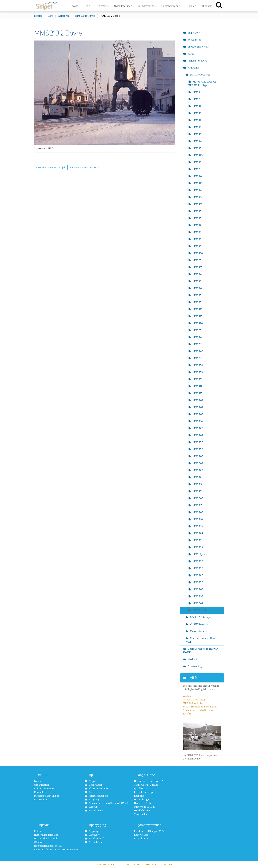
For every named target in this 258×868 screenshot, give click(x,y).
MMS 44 (197, 141)
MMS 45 (197, 148)
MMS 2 (196, 92)
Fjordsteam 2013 (143, 789)
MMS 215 (197, 505)
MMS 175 (197, 316)
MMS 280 (198, 470)
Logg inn (167, 864)
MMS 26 (197, 176)
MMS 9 (196, 169)
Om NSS (42, 775)
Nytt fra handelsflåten (46, 835)
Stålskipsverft (96, 839)
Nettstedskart (106, 864)
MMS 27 (197, 218)
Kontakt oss (41, 792)
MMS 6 (196, 99)
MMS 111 (197, 386)
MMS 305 (198, 463)
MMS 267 (198, 407)
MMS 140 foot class (194, 703)
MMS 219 (197, 526)
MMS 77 (197, 295)
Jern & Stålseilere (197, 61)
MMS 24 (197, 190)
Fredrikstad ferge (144, 792)
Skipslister (193, 33)
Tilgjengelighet (131, 864)
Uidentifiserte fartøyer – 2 (149, 781)
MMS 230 (198, 561)
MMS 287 (198, 575)
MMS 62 (197, 358)
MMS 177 (197, 393)
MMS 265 (198, 400)
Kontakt (151, 864)
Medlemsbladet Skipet (47, 796)
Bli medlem (40, 800)
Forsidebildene (142, 811)
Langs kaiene (146, 775)
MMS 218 (197, 484)
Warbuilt (192, 659)
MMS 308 (198, 498)
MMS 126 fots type (200, 617)
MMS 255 (197, 379)
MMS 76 (197, 288)
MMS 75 (197, 302)
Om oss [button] (75, 6)
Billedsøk (206, 6)
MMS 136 (197, 253)
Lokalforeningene (44, 789)
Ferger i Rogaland (144, 800)
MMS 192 (197, 491)
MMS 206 (198, 456)
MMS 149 (197, 155)
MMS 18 (197, 134)
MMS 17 (197, 120)
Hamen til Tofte (143, 803)
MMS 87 (197, 260)
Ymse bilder (141, 814)
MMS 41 (197, 127)
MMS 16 (197, 113)
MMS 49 (197, 197)
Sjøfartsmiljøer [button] (124, 6)
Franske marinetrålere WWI (201, 640)
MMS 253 (197, 372)
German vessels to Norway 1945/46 (200, 651)
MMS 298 (198, 596)
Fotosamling (194, 666)
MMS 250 (198, 365)
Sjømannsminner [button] (172, 6)
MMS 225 (197, 547)
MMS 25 (197, 211)
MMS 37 (197, 330)
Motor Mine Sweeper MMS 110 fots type (202, 84)
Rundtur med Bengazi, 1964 (149, 831)
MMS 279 (198, 449)
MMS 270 (198, 582)
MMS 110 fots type (85, 16)
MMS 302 (198, 603)
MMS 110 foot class (195, 700)
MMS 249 (198, 351)
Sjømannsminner (149, 825)
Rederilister (194, 40)
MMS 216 (197, 519)
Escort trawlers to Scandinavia (200, 707)
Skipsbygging (96, 825)
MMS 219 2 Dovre (202, 610)
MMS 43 (197, 281)
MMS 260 (198, 589)
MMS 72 (197, 239)
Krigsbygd (64, 16)
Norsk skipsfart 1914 (46, 839)
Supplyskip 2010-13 (145, 807)
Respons (139, 796)
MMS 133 (197, 204)
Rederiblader (141, 835)
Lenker (192, 6)
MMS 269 (198, 512)
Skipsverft (94, 835)
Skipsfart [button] (103, 6)
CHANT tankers (199, 624)
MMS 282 (198, 428)
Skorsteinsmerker (198, 47)
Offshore (39, 842)
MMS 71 (197, 232)
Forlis (191, 54)
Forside (38, 16)
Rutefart (39, 831)
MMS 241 (197, 337)
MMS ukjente (200, 554)
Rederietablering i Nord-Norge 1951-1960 (54, 850)
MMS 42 (197, 246)
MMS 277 (198, 442)
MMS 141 (197, 183)
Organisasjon (41, 785)
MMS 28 (197, 225)
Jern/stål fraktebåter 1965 (48, 846)
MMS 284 (198, 533)
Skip (50, 16)
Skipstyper (95, 831)
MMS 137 (197, 267)
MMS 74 (197, 274)
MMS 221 (197, 540)
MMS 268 (198, 414)
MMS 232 (198, 568)
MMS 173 (197, 309)
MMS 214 (197, 421)
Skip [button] (88, 6)
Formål (38, 781)
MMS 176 (197, 323)
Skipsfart (43, 825)
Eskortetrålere (198, 631)
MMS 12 (197, 106)
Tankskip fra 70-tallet (146, 785)
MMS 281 (197, 477)
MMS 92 (197, 344)
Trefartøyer (95, 842)
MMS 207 (198, 435)
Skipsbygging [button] (147, 6)
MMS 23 (197, 162)
